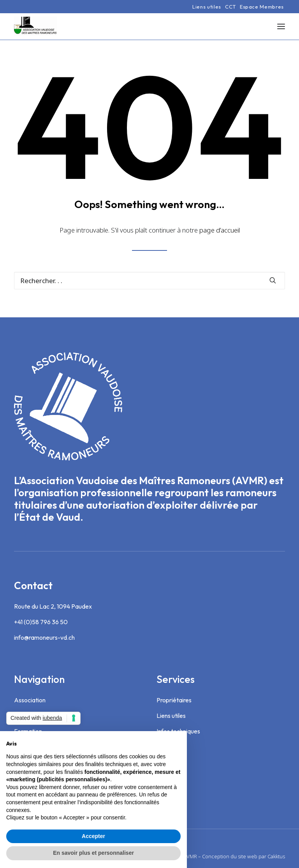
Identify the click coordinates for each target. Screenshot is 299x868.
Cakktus (276, 856)
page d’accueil (220, 230)
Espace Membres (262, 7)
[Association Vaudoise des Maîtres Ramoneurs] (35, 26)
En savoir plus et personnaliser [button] (93, 853)
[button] (281, 26)
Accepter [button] (93, 836)
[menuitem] (207, 7)
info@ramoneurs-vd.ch (44, 637)
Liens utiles (207, 7)
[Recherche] (149, 281)
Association (30, 700)
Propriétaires (174, 700)
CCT (230, 7)
